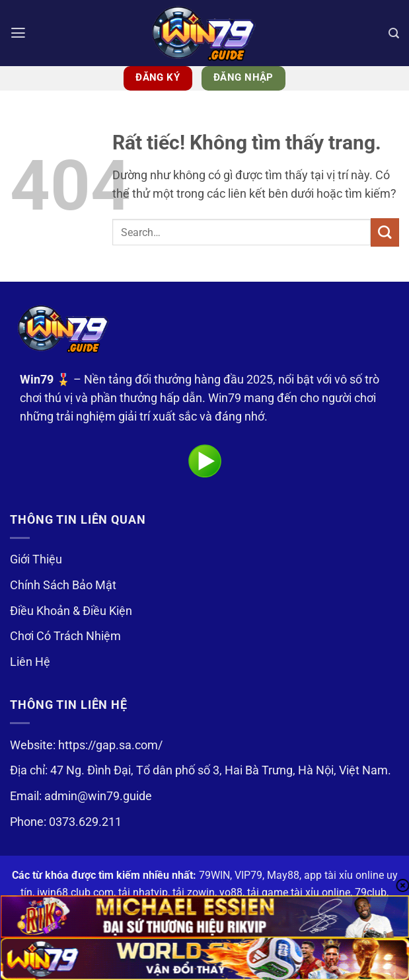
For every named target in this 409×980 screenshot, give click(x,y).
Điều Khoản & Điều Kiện (71, 611)
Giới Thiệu (36, 559)
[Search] (393, 33)
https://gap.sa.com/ (110, 745)
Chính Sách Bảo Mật (63, 585)
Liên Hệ (30, 662)
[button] (19, 33)
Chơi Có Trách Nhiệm (65, 636)
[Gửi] (385, 232)
